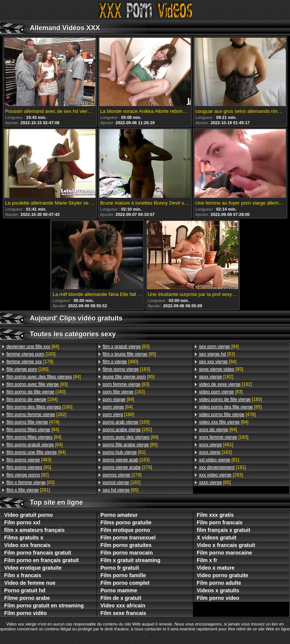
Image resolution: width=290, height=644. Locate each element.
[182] (124, 392)
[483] (29, 460)
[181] (222, 467)
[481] (216, 445)
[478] (227, 414)
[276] (127, 467)
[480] (120, 362)
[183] (31, 354)
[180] (27, 369)
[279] (122, 475)
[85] (29, 467)
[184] (32, 399)
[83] (37, 384)
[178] (30, 362)
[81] (124, 452)
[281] (28, 490)
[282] (36, 414)
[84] (33, 347)
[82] (28, 475)
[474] (33, 422)
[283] (221, 475)
